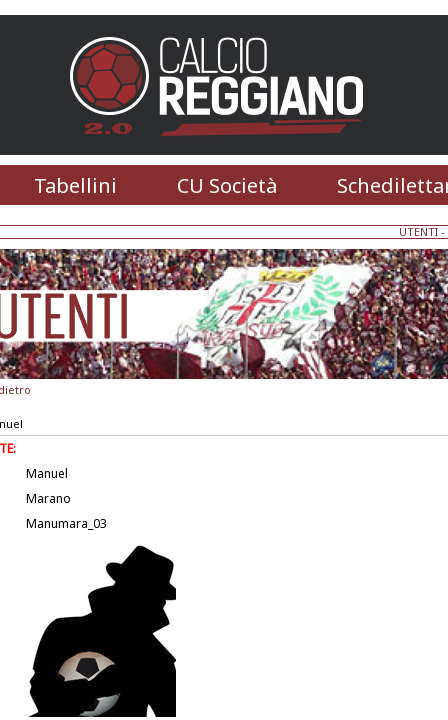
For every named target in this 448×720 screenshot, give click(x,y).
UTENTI (418, 231)
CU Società (227, 185)
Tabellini (75, 185)
